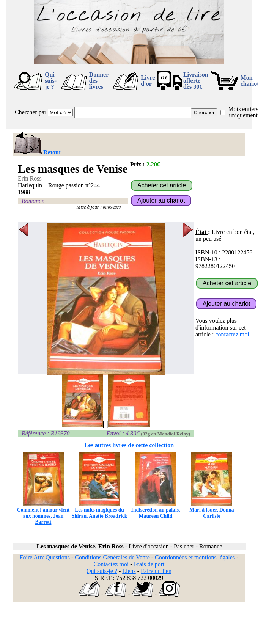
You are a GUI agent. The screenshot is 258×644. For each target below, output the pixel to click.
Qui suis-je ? (51, 81)
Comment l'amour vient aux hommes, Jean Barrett (43, 513)
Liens (129, 571)
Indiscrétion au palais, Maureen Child (156, 510)
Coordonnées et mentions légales (195, 557)
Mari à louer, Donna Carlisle (212, 510)
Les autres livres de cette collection (129, 445)
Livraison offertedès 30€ (196, 81)
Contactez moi (111, 564)
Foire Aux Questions (45, 557)
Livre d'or (148, 81)
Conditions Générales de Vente (112, 557)
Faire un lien (156, 571)
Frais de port (149, 564)
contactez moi (232, 334)
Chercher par (31, 112)
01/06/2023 (112, 207)
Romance (33, 201)
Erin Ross (30, 178)
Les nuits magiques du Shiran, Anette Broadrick (100, 510)
